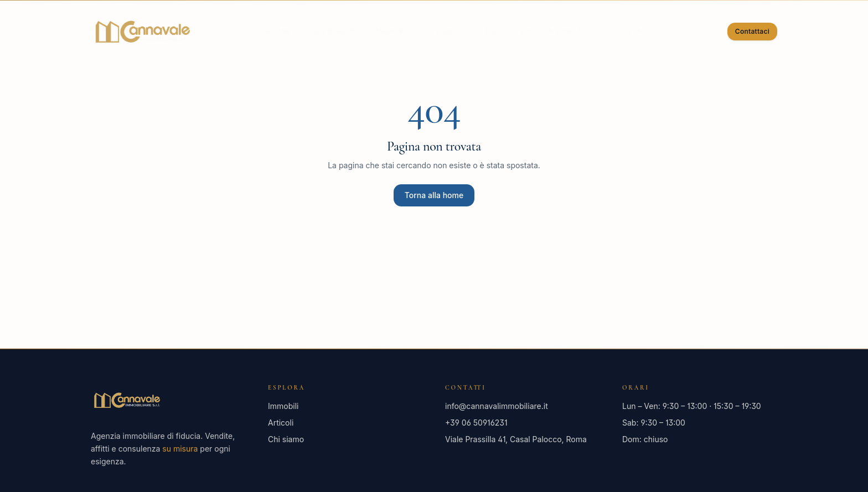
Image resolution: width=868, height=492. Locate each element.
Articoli (281, 423)
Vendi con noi (468, 31)
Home (278, 31)
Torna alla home (434, 195)
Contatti (635, 31)
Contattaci (752, 31)
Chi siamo (333, 31)
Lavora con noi (557, 31)
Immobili (396, 31)
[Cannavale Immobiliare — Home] (142, 32)
